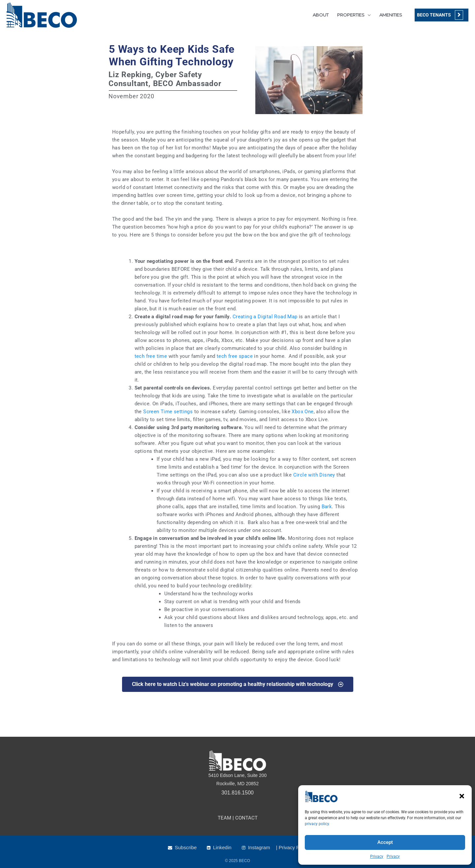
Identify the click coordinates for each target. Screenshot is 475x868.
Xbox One (302, 412)
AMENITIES (391, 15)
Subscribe (186, 847)
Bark (327, 507)
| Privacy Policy (293, 847)
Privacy (377, 856)
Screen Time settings (169, 412)
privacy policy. (317, 824)
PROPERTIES (351, 15)
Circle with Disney (314, 475)
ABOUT (321, 15)
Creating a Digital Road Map (265, 317)
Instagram (259, 847)
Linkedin (222, 847)
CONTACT (246, 818)
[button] (462, 796)
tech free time (151, 356)
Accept (385, 842)
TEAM (224, 818)
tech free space (235, 356)
